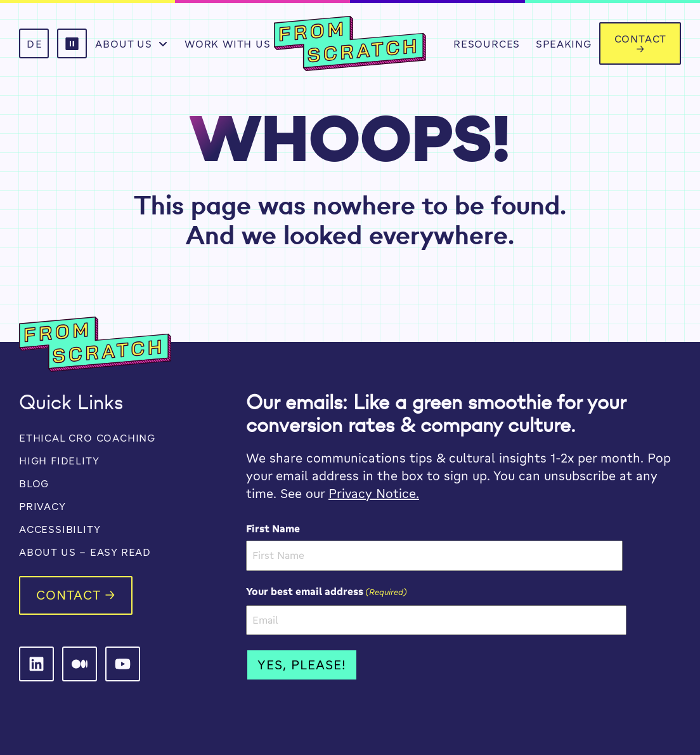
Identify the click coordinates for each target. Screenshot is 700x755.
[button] (72, 43)
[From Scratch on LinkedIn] (36, 664)
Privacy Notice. (374, 493)
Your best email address (327, 592)
